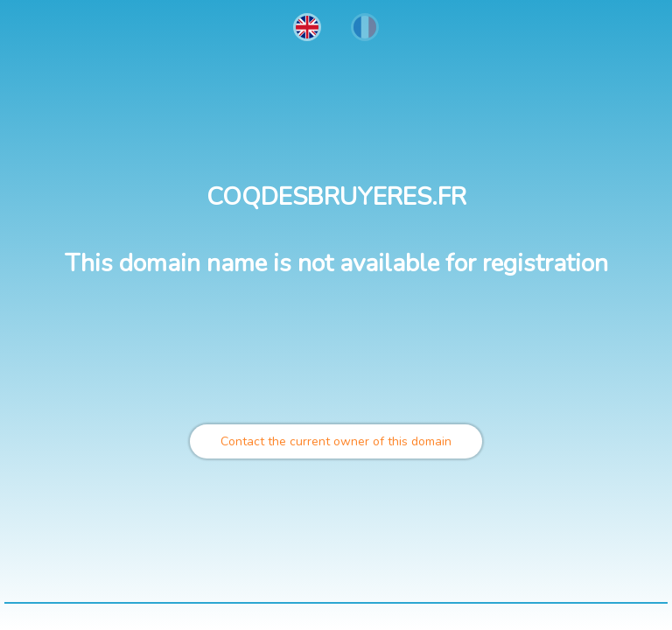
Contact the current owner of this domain (336, 441)
